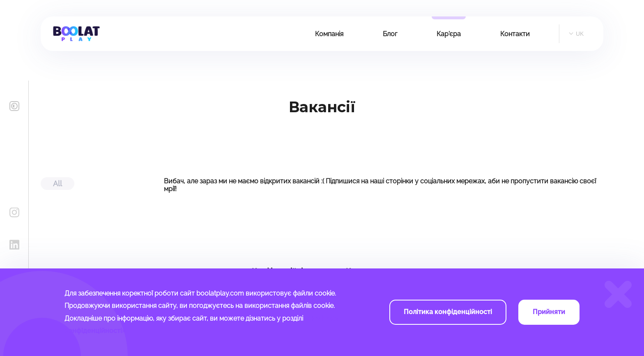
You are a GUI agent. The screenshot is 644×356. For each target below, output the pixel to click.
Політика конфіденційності (448, 312)
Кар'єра (449, 34)
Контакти (515, 34)
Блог (390, 34)
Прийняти (549, 312)
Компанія (329, 34)
